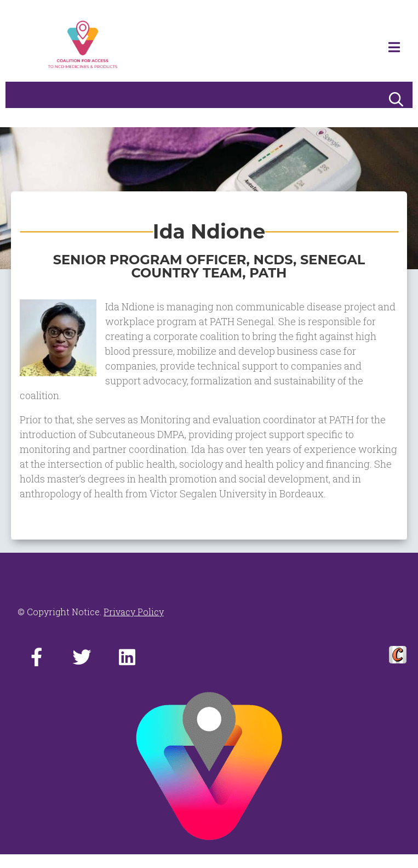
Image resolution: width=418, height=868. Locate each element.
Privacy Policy (134, 612)
